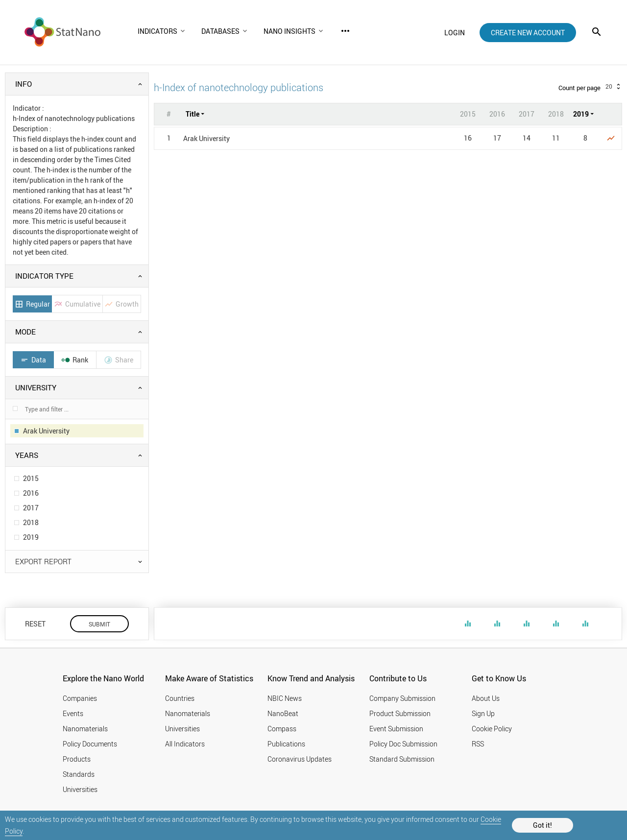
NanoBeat (283, 713)
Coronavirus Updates (300, 759)
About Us (486, 698)
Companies (80, 698)
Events (73, 713)
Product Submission (400, 713)
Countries (180, 698)
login (455, 33)
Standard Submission (402, 759)
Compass (282, 729)
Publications (286, 744)
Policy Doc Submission (403, 744)
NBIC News (285, 698)
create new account (528, 33)
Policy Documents (90, 744)
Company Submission (402, 698)
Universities (80, 789)
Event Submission (396, 729)
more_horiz (345, 31)
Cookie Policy (492, 729)
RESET (35, 624)
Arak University (206, 138)
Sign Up (483, 713)
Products (77, 759)
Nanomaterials (85, 729)
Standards (79, 774)
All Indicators (185, 744)
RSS (478, 744)
